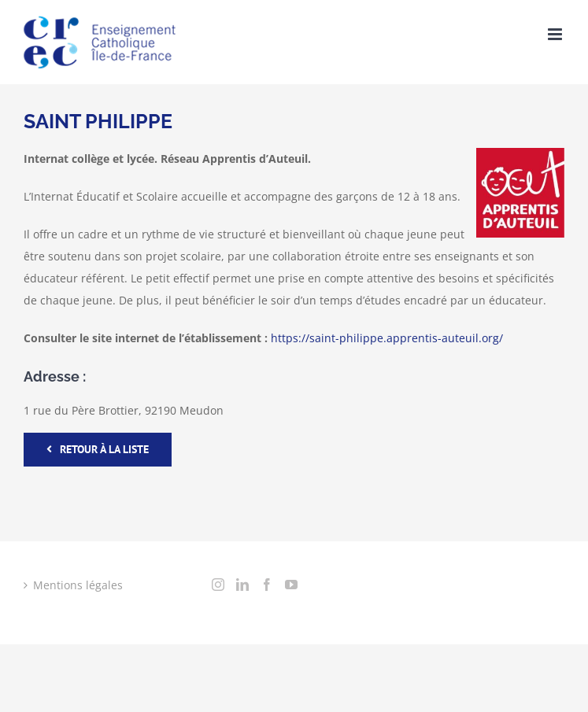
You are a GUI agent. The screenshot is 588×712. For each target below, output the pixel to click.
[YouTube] (291, 585)
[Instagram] (218, 585)
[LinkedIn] (242, 585)
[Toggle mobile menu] (556, 34)
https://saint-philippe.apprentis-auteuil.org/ (387, 338)
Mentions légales (78, 585)
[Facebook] (267, 585)
